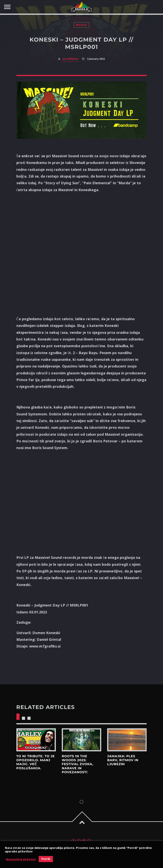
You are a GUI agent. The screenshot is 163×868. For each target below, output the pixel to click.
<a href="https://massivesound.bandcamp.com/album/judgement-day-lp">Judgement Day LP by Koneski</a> (81, 253)
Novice (81, 25)
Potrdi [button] (46, 859)
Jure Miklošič (71, 59)
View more (36, 740)
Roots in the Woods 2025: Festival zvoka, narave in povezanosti (78, 764)
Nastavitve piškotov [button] (21, 859)
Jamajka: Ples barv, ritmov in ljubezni (123, 760)
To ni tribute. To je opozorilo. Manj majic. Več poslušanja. (36, 762)
